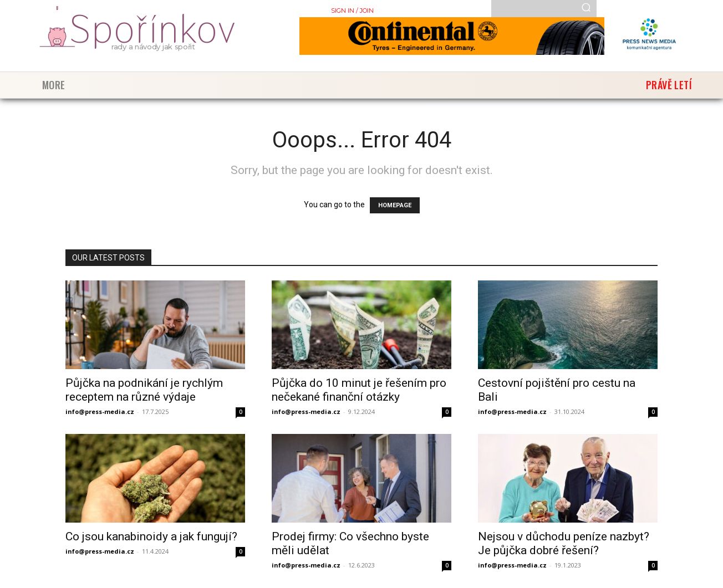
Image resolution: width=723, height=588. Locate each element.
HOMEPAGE (395, 205)
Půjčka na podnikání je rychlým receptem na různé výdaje (144, 390)
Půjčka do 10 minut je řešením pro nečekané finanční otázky (359, 390)
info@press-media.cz (100, 411)
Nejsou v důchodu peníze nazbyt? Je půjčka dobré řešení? (564, 543)
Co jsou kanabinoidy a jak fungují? (151, 536)
